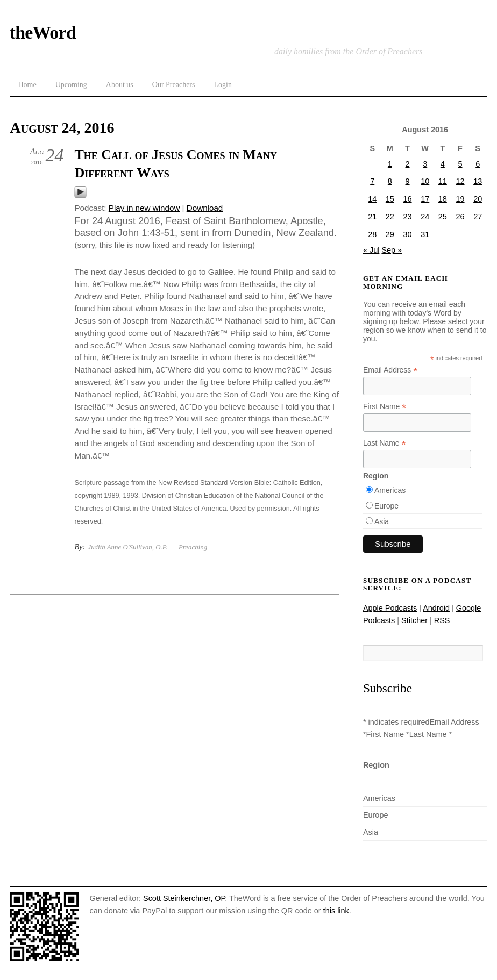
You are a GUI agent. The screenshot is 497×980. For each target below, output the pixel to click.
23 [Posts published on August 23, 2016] (408, 217)
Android (436, 608)
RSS (442, 620)
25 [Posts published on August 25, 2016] (443, 217)
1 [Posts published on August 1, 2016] (390, 164)
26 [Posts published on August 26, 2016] (460, 217)
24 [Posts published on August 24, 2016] (425, 217)
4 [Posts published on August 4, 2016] (443, 164)
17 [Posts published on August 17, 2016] (425, 199)
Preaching (193, 547)
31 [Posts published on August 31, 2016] (425, 234)
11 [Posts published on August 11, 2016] (443, 181)
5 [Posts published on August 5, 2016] (460, 164)
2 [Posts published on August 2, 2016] (408, 164)
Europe (386, 506)
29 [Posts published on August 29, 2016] (390, 234)
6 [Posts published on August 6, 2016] (478, 164)
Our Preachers (174, 85)
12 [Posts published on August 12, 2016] (460, 181)
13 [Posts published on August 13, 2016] (478, 181)
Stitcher (414, 620)
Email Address (390, 370)
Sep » (392, 250)
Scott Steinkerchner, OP (184, 898)
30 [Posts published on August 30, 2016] (408, 234)
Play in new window (144, 208)
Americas (390, 490)
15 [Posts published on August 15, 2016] (390, 199)
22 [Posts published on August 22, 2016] (390, 217)
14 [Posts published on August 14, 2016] (372, 199)
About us (120, 85)
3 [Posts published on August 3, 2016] (425, 164)
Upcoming (71, 85)
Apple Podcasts (390, 608)
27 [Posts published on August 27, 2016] (478, 217)
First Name (385, 407)
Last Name (385, 443)
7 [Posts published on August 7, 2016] (372, 181)
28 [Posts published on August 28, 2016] (372, 234)
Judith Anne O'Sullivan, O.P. (127, 547)
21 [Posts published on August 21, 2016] (372, 217)
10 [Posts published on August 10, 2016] (425, 181)
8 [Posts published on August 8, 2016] (390, 181)
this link (336, 911)
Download (205, 208)
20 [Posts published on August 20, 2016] (478, 199)
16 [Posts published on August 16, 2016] (408, 199)
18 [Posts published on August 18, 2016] (443, 199)
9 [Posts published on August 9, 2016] (408, 181)
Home (27, 85)
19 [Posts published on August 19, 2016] (460, 199)
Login (222, 85)
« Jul (371, 250)
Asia (382, 521)
